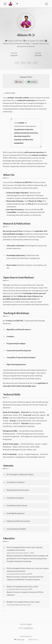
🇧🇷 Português (32, 82)
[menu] (5, 4)
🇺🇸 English (19, 82)
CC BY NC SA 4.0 (28, 628)
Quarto (29, 624)
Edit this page (19, 640)
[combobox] (47, 4)
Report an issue (32, 640)
